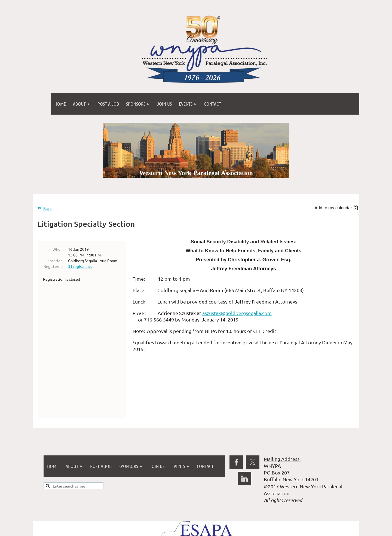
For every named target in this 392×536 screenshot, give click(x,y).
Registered (53, 266)
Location (55, 261)
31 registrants (80, 266)
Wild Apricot (294, 531)
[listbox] (337, 208)
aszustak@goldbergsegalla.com (237, 313)
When (58, 249)
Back (48, 208)
